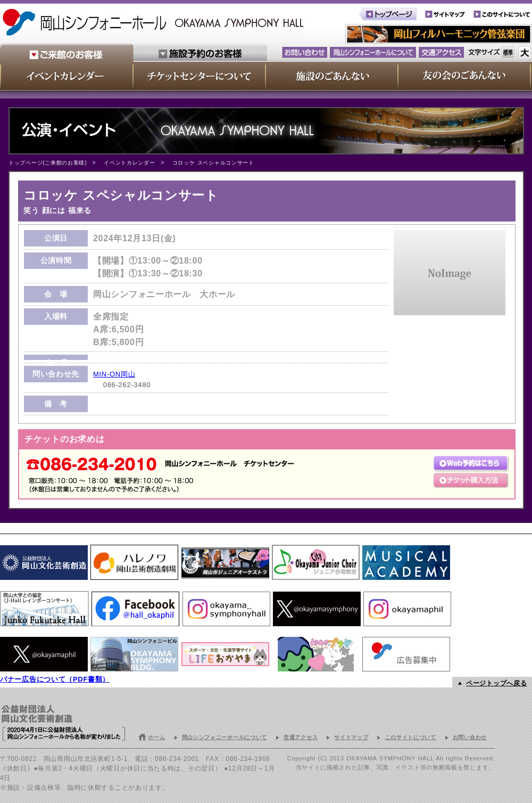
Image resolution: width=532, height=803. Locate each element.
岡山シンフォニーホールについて (225, 737)
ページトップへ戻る (496, 683)
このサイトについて (410, 737)
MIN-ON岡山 (114, 374)
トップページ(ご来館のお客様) (48, 163)
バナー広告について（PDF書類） (55, 679)
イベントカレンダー (129, 163)
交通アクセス (301, 737)
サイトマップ (351, 737)
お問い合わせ (470, 737)
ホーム (156, 737)
